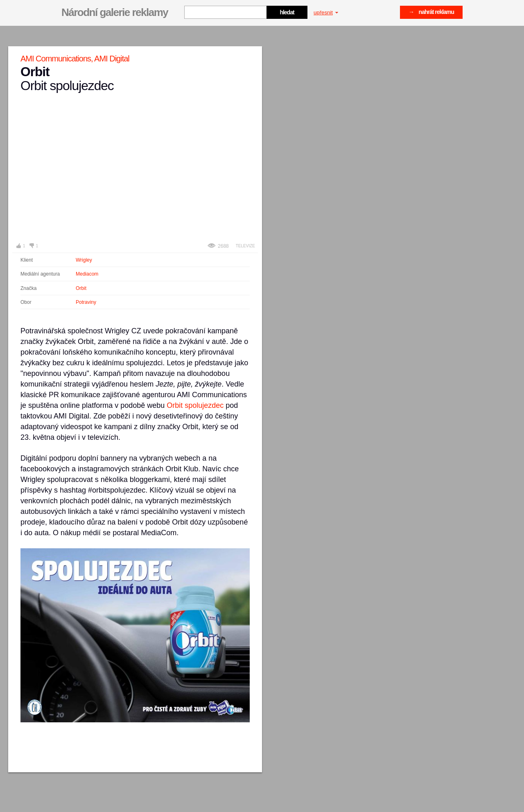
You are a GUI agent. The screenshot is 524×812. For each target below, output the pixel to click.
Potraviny (86, 302)
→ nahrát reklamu (431, 12)
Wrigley (84, 260)
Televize (245, 246)
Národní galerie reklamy (115, 12)
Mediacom (87, 274)
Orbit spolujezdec (195, 405)
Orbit (81, 288)
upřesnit (326, 12)
